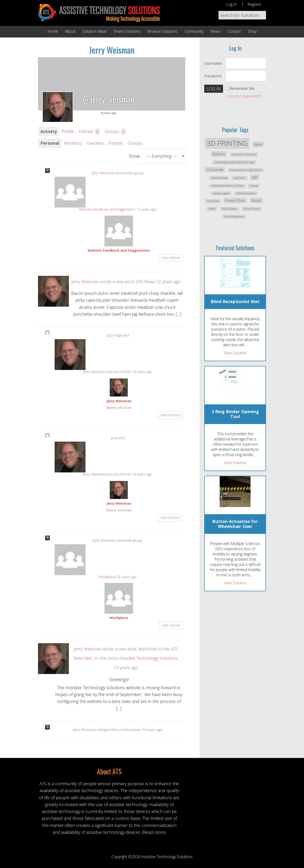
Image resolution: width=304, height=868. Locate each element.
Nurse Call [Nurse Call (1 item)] (213, 201)
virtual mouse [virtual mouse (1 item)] (252, 209)
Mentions (73, 143)
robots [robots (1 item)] (212, 209)
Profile (68, 131)
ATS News (146, 282)
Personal (50, 143)
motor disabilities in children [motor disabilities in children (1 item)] (227, 186)
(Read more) (154, 832)
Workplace (107, 577)
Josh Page (114, 335)
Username (213, 63)
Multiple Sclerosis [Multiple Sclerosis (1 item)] (246, 193)
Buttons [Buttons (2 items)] (219, 154)
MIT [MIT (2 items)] (255, 177)
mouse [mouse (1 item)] (254, 186)
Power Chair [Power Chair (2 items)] (235, 200)
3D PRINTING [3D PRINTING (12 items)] (227, 143)
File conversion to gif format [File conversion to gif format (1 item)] (246, 170)
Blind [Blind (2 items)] (258, 144)
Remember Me (242, 88)
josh (114, 438)
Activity (49, 131)
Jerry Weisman (103, 173)
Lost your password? (243, 96)
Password (213, 76)
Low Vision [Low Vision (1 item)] (240, 178)
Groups (115, 132)
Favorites (95, 143)
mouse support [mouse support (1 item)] (221, 193)
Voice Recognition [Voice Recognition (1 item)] (234, 217)
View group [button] (171, 258)
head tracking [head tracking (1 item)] (219, 178)
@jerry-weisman (119, 408)
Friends (89, 132)
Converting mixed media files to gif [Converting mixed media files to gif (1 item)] (234, 162)
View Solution (235, 353)
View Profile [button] (170, 415)
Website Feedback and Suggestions (107, 209)
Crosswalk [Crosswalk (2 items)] (215, 170)
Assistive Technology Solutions (149, 658)
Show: (134, 156)
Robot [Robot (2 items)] (256, 200)
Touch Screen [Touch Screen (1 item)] (230, 209)
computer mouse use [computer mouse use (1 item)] (244, 154)
